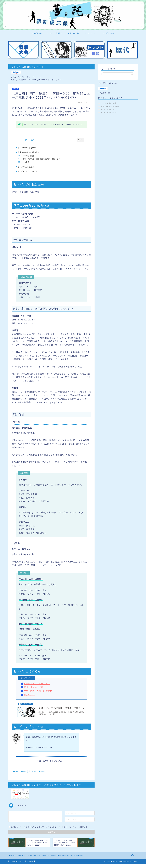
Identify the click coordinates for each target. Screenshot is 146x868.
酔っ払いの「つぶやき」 (32, 172)
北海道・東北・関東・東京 (37, 685)
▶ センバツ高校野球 (55, 33)
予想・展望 (33, 775)
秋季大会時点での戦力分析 (32, 152)
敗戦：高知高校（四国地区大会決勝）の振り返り (45, 159)
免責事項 (30, 865)
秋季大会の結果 (32, 156)
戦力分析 (30, 162)
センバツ (24, 775)
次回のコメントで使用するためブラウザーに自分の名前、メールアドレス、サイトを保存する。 (50, 831)
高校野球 (15, 89)
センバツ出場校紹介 (30, 168)
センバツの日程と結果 (31, 148)
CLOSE (80, 140)
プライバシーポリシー (17, 865)
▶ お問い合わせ (109, 33)
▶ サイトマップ (91, 33)
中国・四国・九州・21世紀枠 (38, 693)
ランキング (29, 696)
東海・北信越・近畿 (33, 689)
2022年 (16, 775)
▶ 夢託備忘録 (37, 33)
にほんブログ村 (104, 93)
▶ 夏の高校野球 (74, 33)
